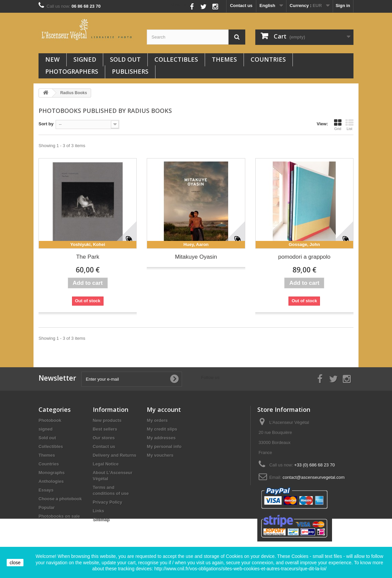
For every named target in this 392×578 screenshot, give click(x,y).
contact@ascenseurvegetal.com (313, 477)
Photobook (50, 420)
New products (107, 420)
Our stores (104, 438)
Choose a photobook (60, 499)
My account (164, 409)
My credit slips (162, 429)
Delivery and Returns (115, 455)
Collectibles (176, 59)
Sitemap (101, 520)
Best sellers (105, 429)
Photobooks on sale (59, 516)
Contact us (241, 6)
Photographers (72, 71)
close (15, 563)
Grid (338, 125)
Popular (47, 507)
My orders (157, 420)
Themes (224, 59)
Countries (268, 59)
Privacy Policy (108, 502)
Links (99, 511)
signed (85, 59)
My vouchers (160, 455)
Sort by (46, 124)
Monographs (52, 473)
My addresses (161, 438)
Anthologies (51, 481)
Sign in (343, 6)
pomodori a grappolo (304, 257)
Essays (46, 490)
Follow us (177, 5)
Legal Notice (106, 464)
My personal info (164, 446)
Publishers (130, 71)
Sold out (125, 59)
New (52, 59)
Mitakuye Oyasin (196, 257)
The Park (88, 257)
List (349, 125)
